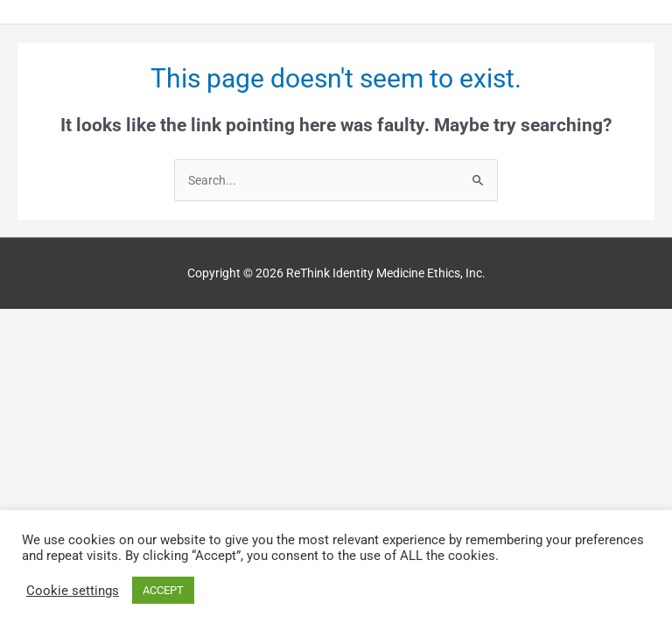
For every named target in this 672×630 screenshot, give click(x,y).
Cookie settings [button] (73, 591)
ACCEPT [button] (163, 590)
